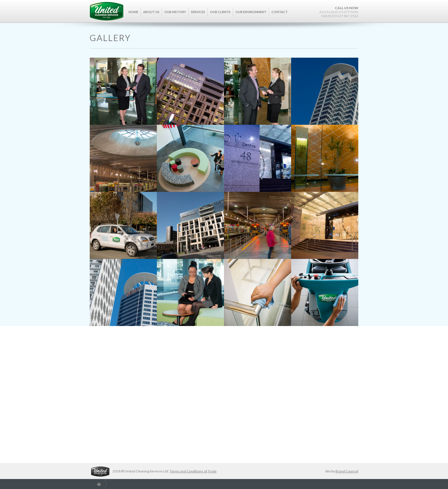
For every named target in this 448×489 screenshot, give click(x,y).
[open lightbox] (123, 91)
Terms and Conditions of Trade (193, 471)
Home (133, 12)
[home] (107, 11)
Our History (175, 12)
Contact (280, 12)
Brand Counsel (347, 471)
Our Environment (251, 12)
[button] (151, 15)
